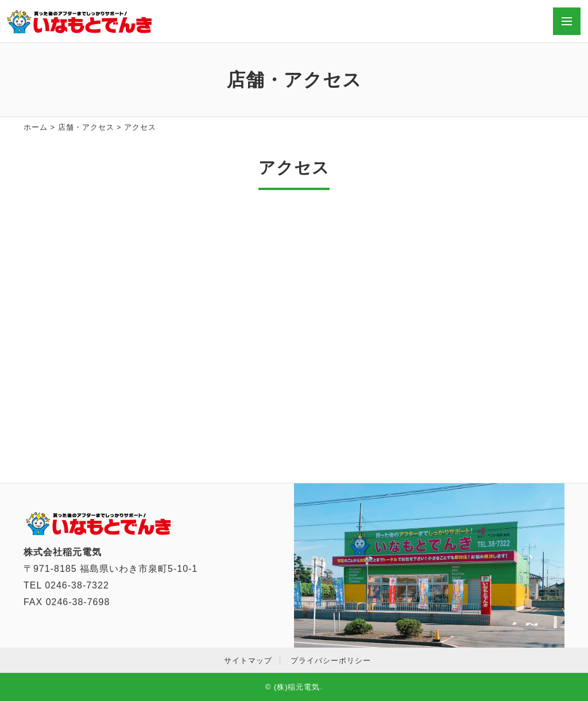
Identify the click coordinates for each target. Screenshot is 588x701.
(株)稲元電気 (297, 687)
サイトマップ (248, 661)
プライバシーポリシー (331, 661)
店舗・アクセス (86, 127)
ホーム (36, 127)
